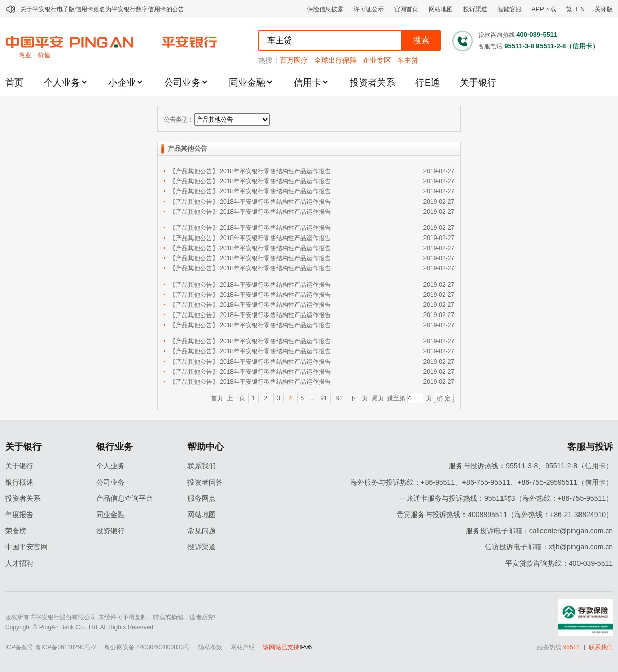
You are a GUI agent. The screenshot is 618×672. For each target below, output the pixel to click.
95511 (572, 647)
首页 (14, 83)
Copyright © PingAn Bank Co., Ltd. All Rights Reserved (79, 627)
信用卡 (307, 83)
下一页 (359, 398)
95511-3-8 (519, 46)
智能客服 (510, 9)
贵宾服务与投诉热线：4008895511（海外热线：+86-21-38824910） (505, 515)
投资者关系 (372, 83)
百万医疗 (294, 60)
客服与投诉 (590, 447)
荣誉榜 (16, 531)
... (312, 398)
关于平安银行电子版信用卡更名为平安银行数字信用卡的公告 (102, 9)
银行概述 (19, 482)
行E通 (428, 83)
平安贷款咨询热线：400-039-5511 (559, 563)
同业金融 (247, 83)
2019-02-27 (439, 171)
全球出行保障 (335, 60)
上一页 (236, 398)
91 (323, 398)
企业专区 (377, 60)
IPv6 (305, 647)
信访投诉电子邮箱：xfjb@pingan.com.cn (549, 547)
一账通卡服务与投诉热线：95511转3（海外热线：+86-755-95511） (506, 498)
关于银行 (478, 83)
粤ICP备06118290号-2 (65, 647)
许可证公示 (369, 9)
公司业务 (182, 83)
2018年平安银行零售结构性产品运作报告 (275, 171)
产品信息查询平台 (125, 498)
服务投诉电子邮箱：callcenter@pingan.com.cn (539, 531)
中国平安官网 (26, 547)
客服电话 (490, 46)
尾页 (378, 398)
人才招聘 (19, 563)
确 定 (443, 398)
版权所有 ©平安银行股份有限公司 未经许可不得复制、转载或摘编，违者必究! (110, 617)
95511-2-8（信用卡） (567, 46)
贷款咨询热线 (496, 35)
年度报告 (19, 515)
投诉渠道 (475, 9)
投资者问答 (205, 482)
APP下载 (544, 9)
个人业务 (62, 83)
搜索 (421, 40)
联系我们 (202, 466)
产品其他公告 (187, 149)
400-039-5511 (537, 35)
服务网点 (202, 498)
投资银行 (110, 531)
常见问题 (202, 531)
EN (580, 9)
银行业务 (114, 447)
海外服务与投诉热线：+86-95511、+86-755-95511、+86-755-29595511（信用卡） (481, 482)
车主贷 (408, 60)
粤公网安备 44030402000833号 (147, 647)
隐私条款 (210, 647)
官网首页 (406, 9)
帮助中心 (206, 447)
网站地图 (441, 9)
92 (340, 398)
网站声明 (243, 647)
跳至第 (396, 398)
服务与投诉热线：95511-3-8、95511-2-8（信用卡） (531, 466)
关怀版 (604, 9)
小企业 (122, 83)
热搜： (269, 60)
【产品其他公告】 (194, 171)
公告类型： (179, 120)
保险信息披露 (325, 9)
